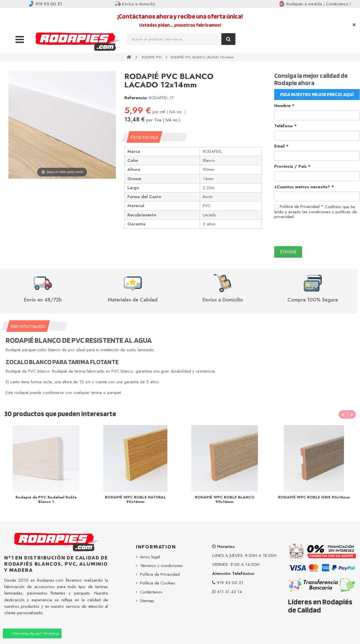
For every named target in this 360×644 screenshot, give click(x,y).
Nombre (284, 106)
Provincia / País (292, 166)
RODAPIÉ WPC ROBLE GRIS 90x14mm (314, 497)
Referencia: (136, 98)
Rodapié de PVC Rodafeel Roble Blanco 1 (46, 499)
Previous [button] (343, 414)
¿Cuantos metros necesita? (304, 187)
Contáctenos (151, 592)
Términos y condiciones (161, 566)
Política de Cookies (158, 583)
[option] (46, 466)
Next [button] (352, 414)
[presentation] (317, 233)
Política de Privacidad (302, 207)
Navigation (20, 37)
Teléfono (285, 126)
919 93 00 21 (45, 4)
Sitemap (147, 601)
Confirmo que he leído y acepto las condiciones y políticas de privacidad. (316, 212)
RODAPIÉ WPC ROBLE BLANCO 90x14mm (225, 499)
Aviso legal (150, 557)
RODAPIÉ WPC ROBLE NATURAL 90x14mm (135, 499)
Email (281, 146)
